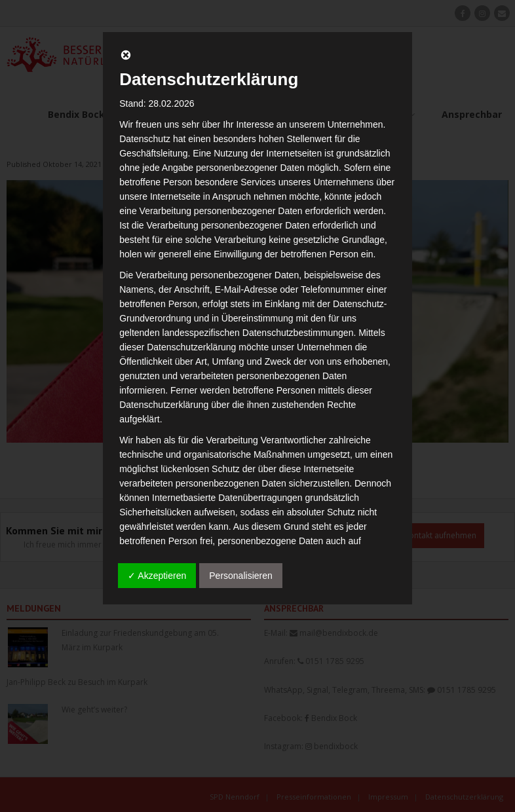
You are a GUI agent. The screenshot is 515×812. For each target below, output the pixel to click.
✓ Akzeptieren (157, 576)
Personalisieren (241, 576)
